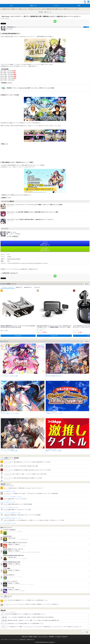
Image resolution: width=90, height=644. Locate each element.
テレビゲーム (37, 287)
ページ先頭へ (86, 632)
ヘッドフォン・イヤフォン (8, 287)
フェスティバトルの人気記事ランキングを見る (10, 508)
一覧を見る (87, 284)
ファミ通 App (5, 2)
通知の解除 (51, 637)
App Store (45, 244)
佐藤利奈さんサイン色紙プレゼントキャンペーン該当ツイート (16, 195)
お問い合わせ (25, 637)
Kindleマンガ (19, 287)
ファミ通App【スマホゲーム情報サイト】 (9, 9)
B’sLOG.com (64, 637)
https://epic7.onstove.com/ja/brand (14, 259)
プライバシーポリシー (43, 637)
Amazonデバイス (28, 287)
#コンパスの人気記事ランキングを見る (8, 491)
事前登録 (41, 12)
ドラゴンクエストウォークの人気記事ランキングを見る (11, 497)
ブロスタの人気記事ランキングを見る (8, 502)
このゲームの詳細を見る (13, 236)
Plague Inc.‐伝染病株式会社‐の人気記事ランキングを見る (11, 518)
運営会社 (35, 637)
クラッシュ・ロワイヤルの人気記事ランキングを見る (11, 513)
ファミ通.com (58, 637)
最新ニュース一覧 (23, 9)
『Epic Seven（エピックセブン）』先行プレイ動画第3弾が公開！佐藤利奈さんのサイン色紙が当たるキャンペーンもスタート (54, 9)
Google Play (45, 249)
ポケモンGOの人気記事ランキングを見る (9, 524)
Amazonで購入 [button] (18, 336)
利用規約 (31, 637)
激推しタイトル (48, 12)
